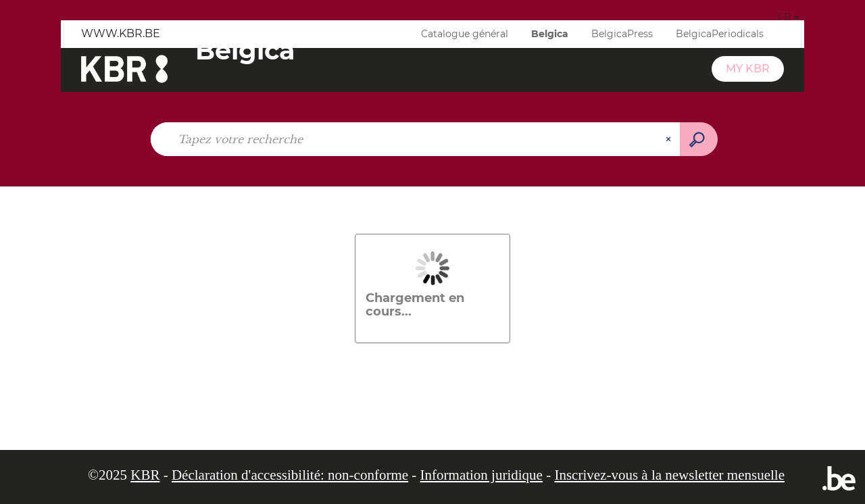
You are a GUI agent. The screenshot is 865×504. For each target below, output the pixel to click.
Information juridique (481, 475)
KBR (145, 475)
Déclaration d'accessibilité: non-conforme (290, 475)
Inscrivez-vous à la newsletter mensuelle (669, 475)
